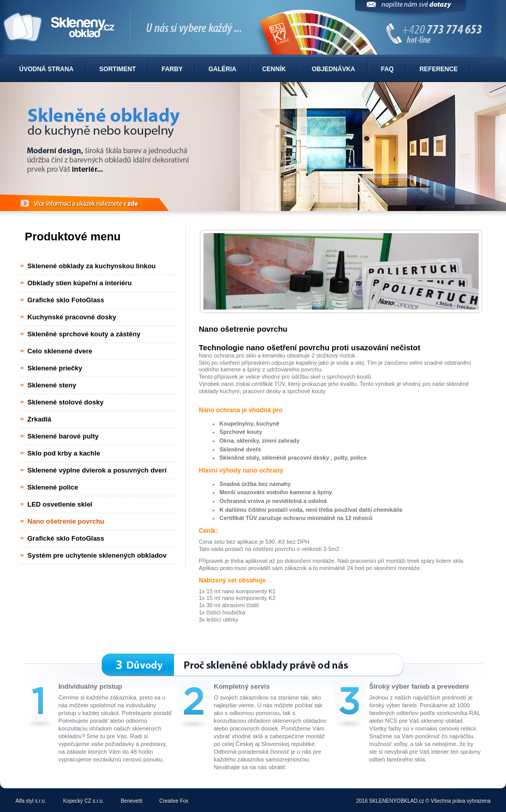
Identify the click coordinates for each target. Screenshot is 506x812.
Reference (438, 69)
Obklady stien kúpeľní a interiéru (80, 283)
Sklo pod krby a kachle (64, 453)
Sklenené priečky (55, 368)
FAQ (388, 69)
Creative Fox (174, 801)
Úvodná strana (46, 69)
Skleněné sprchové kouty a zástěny (84, 334)
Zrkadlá (39, 419)
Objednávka (334, 69)
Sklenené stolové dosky (65, 402)
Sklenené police (53, 487)
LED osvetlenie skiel (60, 504)
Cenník (274, 69)
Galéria (223, 69)
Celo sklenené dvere (60, 351)
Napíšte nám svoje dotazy (410, 9)
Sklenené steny (52, 385)
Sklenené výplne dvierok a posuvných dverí (97, 470)
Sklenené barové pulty (63, 436)
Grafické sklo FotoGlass (66, 300)
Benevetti (132, 801)
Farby (172, 69)
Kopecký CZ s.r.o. (83, 801)
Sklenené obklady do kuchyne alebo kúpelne (253, 28)
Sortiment (117, 69)
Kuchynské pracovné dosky (72, 317)
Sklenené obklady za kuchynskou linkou (92, 266)
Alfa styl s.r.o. (31, 801)
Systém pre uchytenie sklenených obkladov (97, 555)
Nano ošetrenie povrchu (66, 521)
